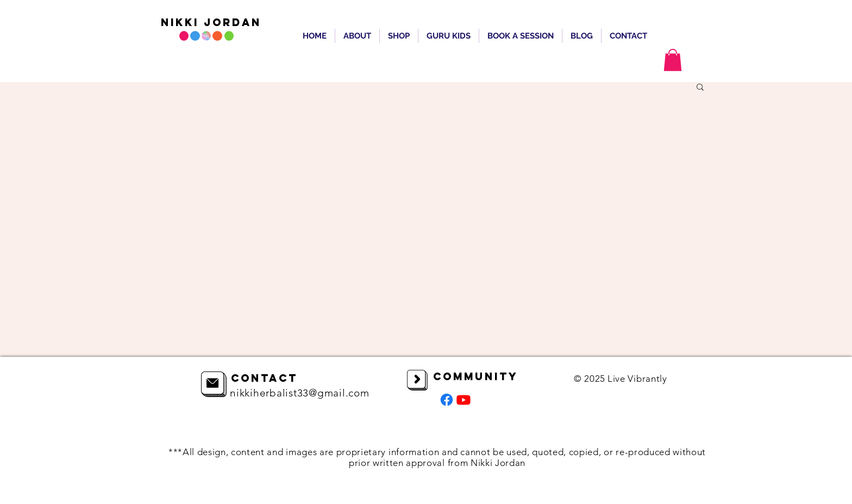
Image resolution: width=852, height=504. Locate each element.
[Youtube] (463, 400)
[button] (673, 60)
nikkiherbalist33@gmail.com (300, 393)
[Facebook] (447, 400)
